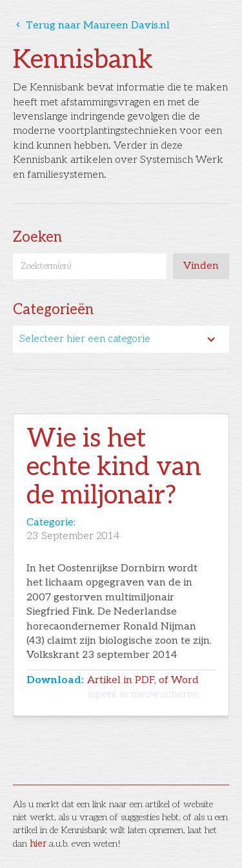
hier (38, 844)
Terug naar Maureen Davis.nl (91, 26)
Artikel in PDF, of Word (143, 687)
